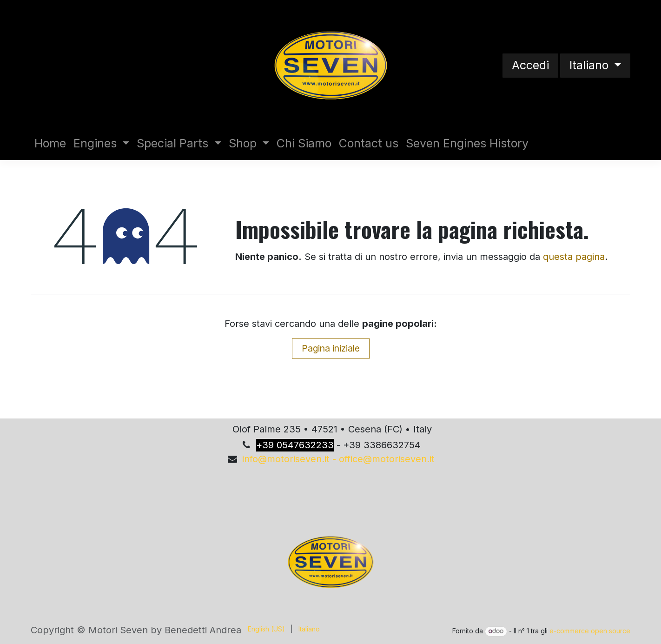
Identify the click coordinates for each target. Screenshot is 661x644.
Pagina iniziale (331, 348)
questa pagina (574, 257)
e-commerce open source (590, 631)
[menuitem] (50, 144)
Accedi (530, 65)
